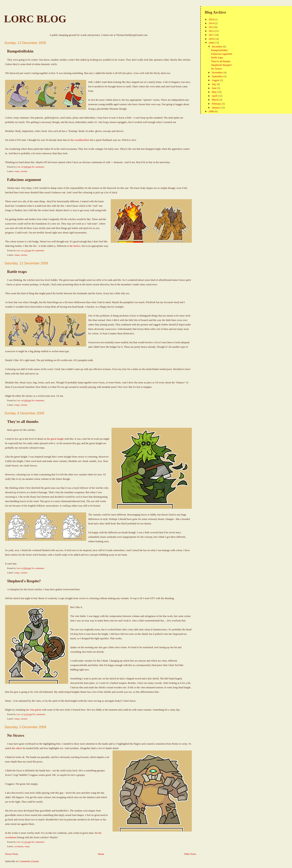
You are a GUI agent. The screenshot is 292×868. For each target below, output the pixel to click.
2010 (212, 39)
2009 (212, 43)
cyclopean (19, 846)
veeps (17, 171)
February (217, 104)
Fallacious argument (24, 180)
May (214, 92)
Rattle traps (17, 272)
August (216, 80)
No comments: (38, 167)
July (214, 84)
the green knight (55, 439)
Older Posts (190, 854)
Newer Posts (12, 854)
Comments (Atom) (29, 861)
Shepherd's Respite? (24, 581)
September (218, 76)
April (215, 96)
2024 (212, 19)
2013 (212, 27)
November (217, 73)
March (215, 100)
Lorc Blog (35, 19)
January (216, 108)
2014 (212, 23)
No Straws (16, 735)
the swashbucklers (80, 140)
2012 (212, 31)
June (214, 88)
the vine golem (34, 710)
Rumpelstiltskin (20, 51)
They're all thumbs (23, 422)
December (217, 47)
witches (24, 171)
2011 (211, 35)
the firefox (75, 246)
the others (17, 748)
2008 (212, 111)
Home (101, 854)
